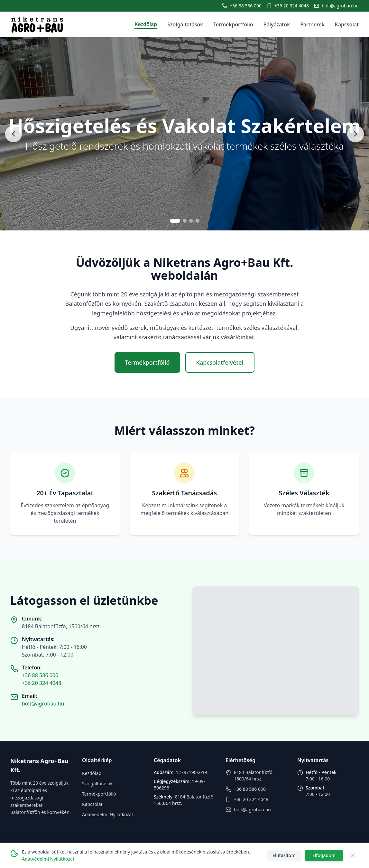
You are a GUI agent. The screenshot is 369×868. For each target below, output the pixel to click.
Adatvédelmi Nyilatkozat (108, 814)
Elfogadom (324, 855)
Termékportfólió (233, 24)
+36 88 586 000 (40, 675)
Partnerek (312, 24)
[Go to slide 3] (191, 221)
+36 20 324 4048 (42, 683)
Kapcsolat (347, 24)
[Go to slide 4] (198, 221)
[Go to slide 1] (175, 221)
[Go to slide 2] (185, 221)
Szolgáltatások (185, 24)
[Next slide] (355, 134)
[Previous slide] (14, 134)
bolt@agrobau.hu (43, 704)
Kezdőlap (146, 24)
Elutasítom (284, 855)
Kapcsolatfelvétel (220, 362)
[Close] (353, 855)
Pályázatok (277, 24)
